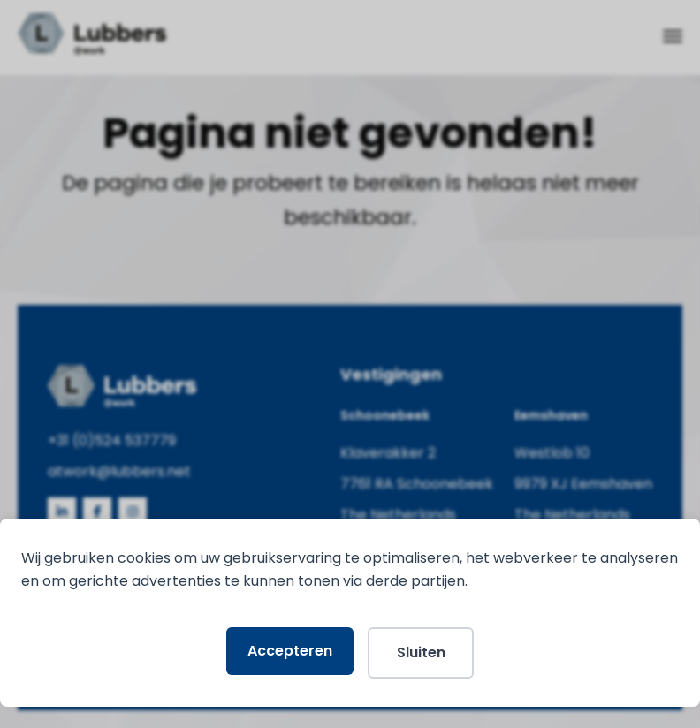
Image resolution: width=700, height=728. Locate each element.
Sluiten (421, 652)
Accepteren (290, 651)
